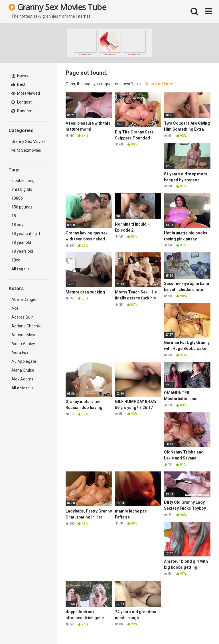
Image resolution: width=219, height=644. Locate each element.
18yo (16, 260)
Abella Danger (24, 299)
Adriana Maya (24, 335)
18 (14, 216)
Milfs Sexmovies (26, 150)
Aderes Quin (23, 317)
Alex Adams (22, 379)
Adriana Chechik (26, 326)
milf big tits (22, 189)
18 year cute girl (26, 234)
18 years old (22, 251)
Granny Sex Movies (29, 141)
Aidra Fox (20, 353)
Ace (15, 308)
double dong (23, 181)
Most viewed (26, 93)
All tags (20, 269)
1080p (17, 198)
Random (22, 111)
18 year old (21, 242)
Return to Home (159, 84)
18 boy (17, 225)
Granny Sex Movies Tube (57, 7)
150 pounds (22, 207)
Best (18, 84)
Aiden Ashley (23, 344)
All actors (22, 388)
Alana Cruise (23, 370)
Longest (22, 102)
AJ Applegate (24, 361)
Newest (21, 76)
